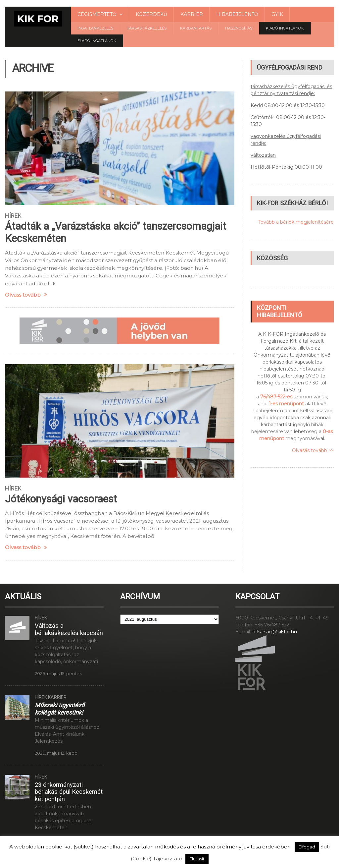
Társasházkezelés (147, 28)
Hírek (13, 216)
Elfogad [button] (307, 847)
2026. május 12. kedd (56, 753)
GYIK (277, 14)
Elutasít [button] (197, 859)
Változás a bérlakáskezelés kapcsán (69, 629)
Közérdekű (151, 14)
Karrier (192, 14)
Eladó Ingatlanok (97, 41)
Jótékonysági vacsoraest (61, 499)
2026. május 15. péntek (58, 674)
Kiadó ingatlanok (285, 28)
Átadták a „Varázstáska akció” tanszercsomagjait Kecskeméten (116, 232)
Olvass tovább (26, 295)
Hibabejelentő (237, 14)
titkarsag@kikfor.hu (275, 632)
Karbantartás (196, 28)
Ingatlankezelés (95, 28)
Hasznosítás (239, 28)
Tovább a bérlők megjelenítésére (296, 222)
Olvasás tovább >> (313, 450)
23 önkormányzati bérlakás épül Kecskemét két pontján (69, 792)
